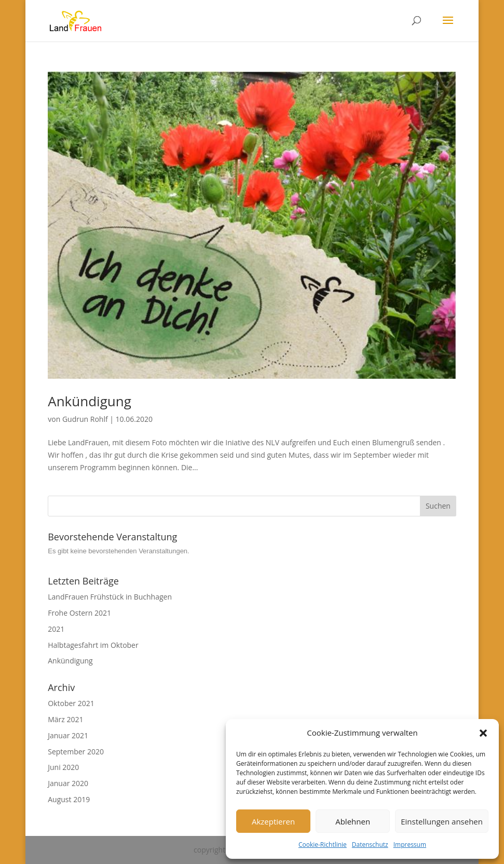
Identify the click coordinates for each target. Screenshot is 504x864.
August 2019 (69, 799)
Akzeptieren (273, 821)
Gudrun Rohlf (85, 419)
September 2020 (76, 752)
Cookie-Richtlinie (323, 845)
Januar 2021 (68, 735)
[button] (483, 733)
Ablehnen (353, 821)
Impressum (410, 845)
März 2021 (65, 719)
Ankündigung (90, 401)
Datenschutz (370, 845)
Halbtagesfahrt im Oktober (93, 645)
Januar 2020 (68, 783)
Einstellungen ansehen (442, 821)
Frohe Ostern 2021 (79, 613)
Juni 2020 (63, 767)
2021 (56, 629)
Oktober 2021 (71, 703)
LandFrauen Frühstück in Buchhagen (110, 597)
